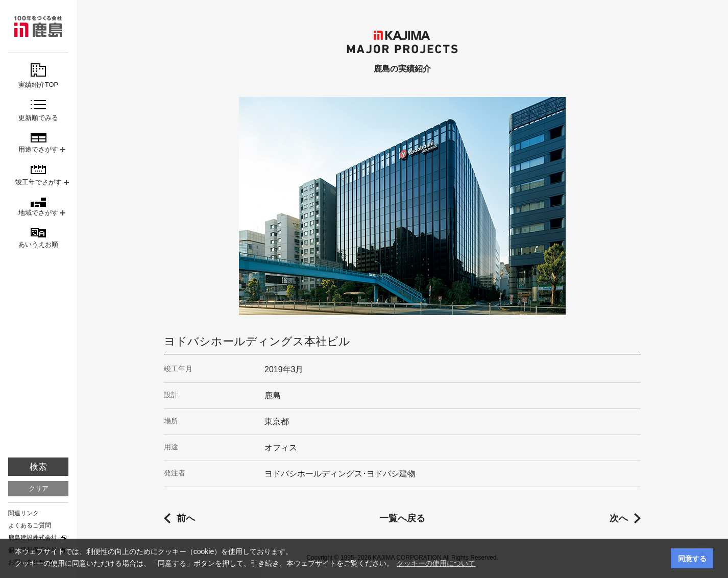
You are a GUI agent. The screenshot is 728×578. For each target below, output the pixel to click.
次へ (619, 518)
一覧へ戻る (402, 518)
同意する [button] (692, 559)
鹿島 (38, 26)
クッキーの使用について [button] (436, 563)
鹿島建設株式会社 (33, 538)
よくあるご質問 (30, 525)
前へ (186, 518)
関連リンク (23, 513)
